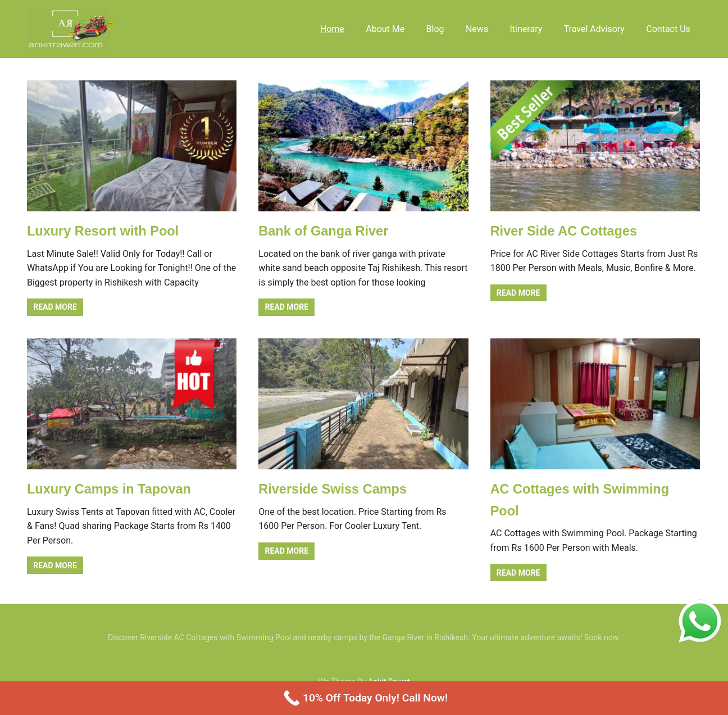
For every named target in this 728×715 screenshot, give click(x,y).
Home (332, 29)
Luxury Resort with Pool (104, 231)
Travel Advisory (594, 29)
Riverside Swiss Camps (334, 489)
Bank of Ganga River (325, 231)
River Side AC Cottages (565, 231)
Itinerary (526, 29)
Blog (435, 29)
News (477, 29)
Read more (55, 307)
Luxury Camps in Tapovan (111, 489)
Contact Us (668, 29)
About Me (385, 29)
